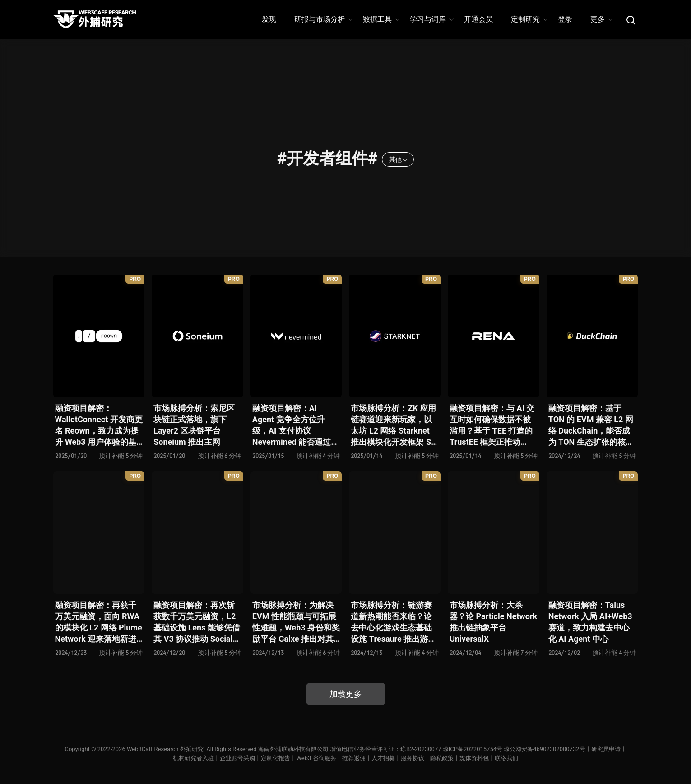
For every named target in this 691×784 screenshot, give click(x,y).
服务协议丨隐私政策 (427, 758)
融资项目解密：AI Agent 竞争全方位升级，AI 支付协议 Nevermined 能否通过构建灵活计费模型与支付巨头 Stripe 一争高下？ (296, 426)
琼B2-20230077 (421, 749)
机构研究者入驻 (193, 758)
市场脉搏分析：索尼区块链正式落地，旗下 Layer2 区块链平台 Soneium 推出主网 (194, 425)
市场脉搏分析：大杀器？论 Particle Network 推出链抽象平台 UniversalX (493, 622)
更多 (601, 19)
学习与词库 (431, 19)
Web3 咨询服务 (316, 758)
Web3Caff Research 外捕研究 (165, 749)
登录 (565, 19)
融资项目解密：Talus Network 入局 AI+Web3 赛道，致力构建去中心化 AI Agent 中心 (590, 622)
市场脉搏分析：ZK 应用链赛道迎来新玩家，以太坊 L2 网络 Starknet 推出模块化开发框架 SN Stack (394, 426)
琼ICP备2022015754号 (473, 749)
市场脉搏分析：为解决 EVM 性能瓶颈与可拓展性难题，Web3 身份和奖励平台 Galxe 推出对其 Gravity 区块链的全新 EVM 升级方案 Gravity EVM (296, 623)
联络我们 (506, 758)
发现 (269, 19)
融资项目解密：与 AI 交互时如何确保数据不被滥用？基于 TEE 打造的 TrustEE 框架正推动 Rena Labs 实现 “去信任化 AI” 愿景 (492, 426)
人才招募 (383, 758)
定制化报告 (276, 758)
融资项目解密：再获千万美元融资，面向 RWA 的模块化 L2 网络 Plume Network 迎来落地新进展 (99, 623)
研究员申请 (606, 749)
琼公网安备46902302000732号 (544, 749)
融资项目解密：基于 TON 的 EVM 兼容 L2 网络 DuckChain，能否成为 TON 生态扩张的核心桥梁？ (591, 426)
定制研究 (529, 19)
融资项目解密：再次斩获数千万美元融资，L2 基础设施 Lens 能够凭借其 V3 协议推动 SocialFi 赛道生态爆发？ (197, 623)
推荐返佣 (354, 758)
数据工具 (381, 19)
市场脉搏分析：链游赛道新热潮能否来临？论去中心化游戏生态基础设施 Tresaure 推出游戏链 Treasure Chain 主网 (393, 623)
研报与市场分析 (323, 19)
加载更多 (346, 694)
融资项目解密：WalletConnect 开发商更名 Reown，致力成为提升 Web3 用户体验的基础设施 (99, 426)
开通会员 (478, 19)
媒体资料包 (474, 758)
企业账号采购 (237, 758)
